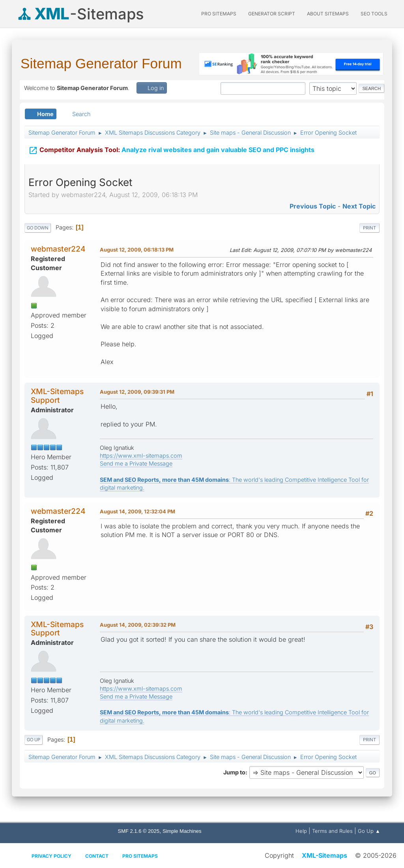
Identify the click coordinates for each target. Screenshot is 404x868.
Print (369, 228)
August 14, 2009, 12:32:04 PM (137, 511)
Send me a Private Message (136, 463)
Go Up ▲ (369, 831)
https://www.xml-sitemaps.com (141, 456)
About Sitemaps (328, 14)
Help (301, 831)
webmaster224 (58, 249)
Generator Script (272, 14)
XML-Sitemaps (325, 855)
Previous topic (313, 206)
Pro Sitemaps (140, 856)
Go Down (38, 228)
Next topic (359, 206)
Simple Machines (182, 831)
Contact (97, 856)
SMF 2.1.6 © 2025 (139, 831)
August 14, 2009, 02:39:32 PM (138, 625)
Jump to (234, 772)
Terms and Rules (332, 831)
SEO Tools (374, 14)
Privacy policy (51, 856)
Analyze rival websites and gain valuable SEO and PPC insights (171, 149)
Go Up (34, 740)
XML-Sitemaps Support (57, 395)
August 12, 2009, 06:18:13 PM (137, 250)
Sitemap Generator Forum (101, 63)
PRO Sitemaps (219, 14)
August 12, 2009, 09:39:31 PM (137, 392)
